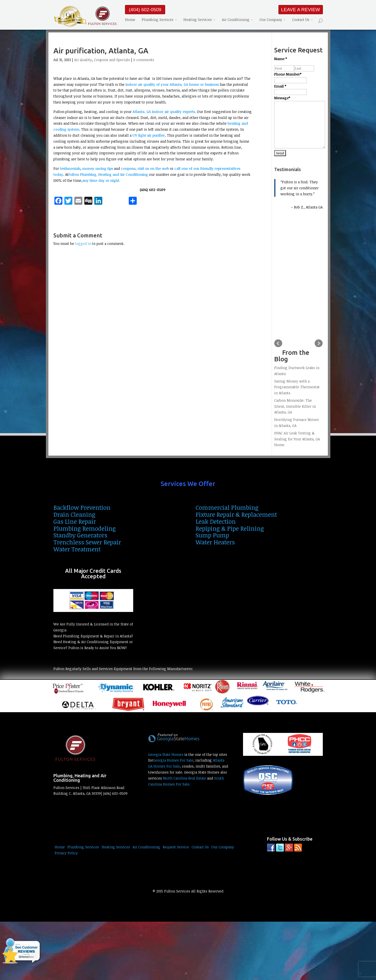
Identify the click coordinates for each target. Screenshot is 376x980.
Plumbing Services (158, 20)
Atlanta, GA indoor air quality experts (164, 112)
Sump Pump (212, 535)
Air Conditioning (236, 20)
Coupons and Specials (112, 60)
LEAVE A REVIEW (301, 10)
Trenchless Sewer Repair (87, 542)
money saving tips (98, 168)
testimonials (70, 168)
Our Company (271, 20)
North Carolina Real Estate (185, 778)
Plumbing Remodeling (85, 528)
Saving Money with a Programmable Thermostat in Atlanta (297, 387)
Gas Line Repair (75, 521)
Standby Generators (80, 535)
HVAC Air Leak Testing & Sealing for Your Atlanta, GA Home (297, 439)
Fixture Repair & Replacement (236, 514)
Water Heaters (215, 542)
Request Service (176, 847)
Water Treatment (77, 549)
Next (319, 343)
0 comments (144, 60)
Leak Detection (216, 521)
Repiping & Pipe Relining (230, 528)
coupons (128, 168)
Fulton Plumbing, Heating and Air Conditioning (108, 174)
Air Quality (83, 60)
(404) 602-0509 (145, 10)
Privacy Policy (66, 853)
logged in (83, 244)
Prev (278, 343)
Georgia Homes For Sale (173, 760)
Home (130, 20)
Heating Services (198, 20)
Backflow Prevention (82, 507)
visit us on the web (154, 168)
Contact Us (301, 20)
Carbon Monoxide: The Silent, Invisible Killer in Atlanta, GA (295, 406)
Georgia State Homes (166, 754)
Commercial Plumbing (227, 507)
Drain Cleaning (74, 514)
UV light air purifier (149, 135)
